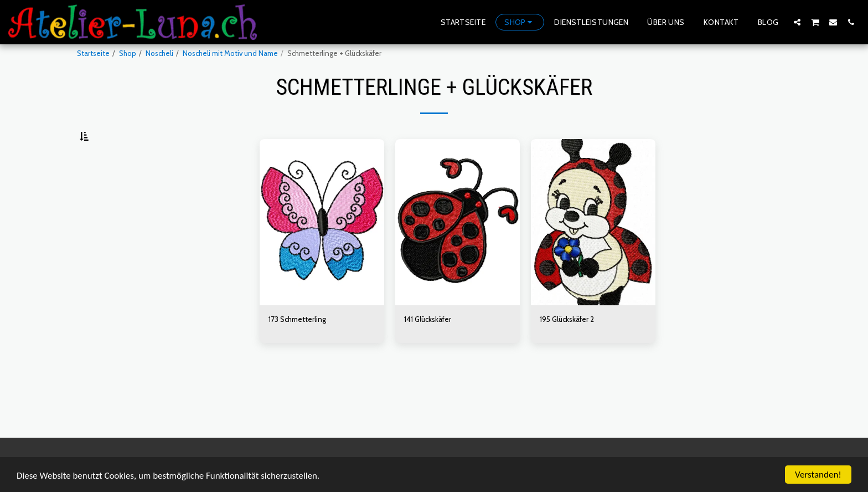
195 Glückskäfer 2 (567, 346)
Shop (128, 53)
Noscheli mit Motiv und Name (230, 53)
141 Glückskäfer (428, 346)
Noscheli (159, 53)
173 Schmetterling (297, 346)
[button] (797, 22)
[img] (322, 249)
